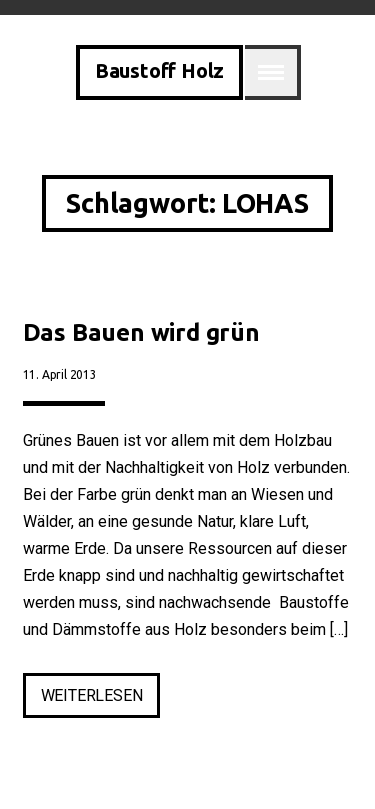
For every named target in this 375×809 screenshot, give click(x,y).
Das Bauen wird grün (141, 332)
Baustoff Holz (159, 70)
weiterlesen (101, 699)
